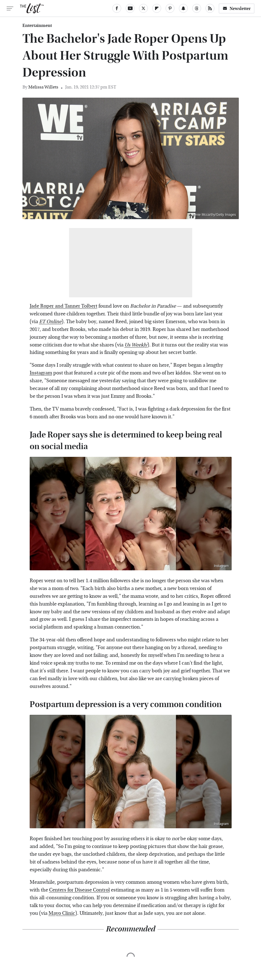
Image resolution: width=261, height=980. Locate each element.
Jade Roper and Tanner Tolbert (64, 306)
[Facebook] (117, 8)
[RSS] (210, 8)
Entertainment (37, 26)
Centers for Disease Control (79, 890)
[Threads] (197, 8)
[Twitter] (143, 8)
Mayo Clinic (62, 913)
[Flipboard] (157, 8)
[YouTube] (130, 8)
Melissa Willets (43, 87)
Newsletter (237, 8)
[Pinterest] (170, 8)
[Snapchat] (183, 8)
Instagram (41, 373)
